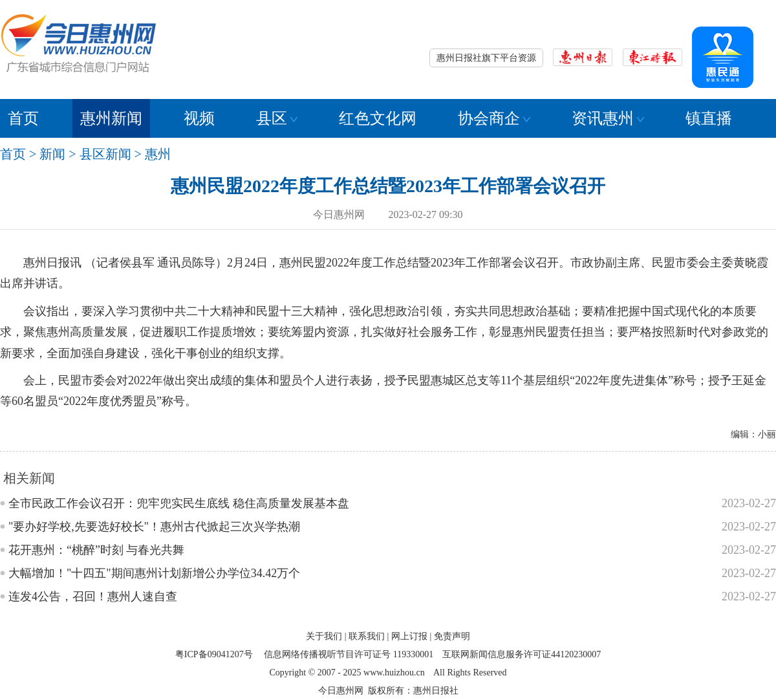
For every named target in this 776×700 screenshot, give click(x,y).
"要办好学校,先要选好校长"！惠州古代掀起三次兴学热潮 (154, 527)
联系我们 (367, 636)
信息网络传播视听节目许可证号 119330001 (349, 654)
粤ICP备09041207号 (214, 654)
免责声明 (452, 636)
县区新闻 (105, 154)
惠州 (158, 154)
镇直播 (709, 118)
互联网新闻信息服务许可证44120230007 (522, 654)
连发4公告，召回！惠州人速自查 (93, 596)
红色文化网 (378, 118)
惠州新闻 (111, 118)
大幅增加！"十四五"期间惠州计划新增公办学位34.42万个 (154, 573)
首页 (23, 118)
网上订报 (409, 636)
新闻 (52, 154)
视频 (199, 118)
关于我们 (324, 636)
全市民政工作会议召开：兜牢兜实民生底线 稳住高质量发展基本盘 (179, 503)
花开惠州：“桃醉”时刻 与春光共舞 (96, 550)
